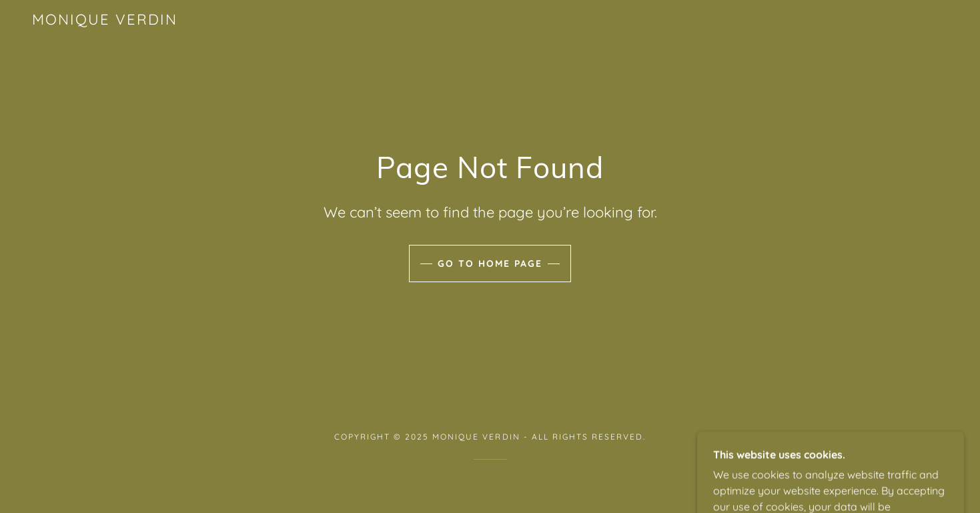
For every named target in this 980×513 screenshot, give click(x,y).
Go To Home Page (490, 264)
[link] (105, 21)
